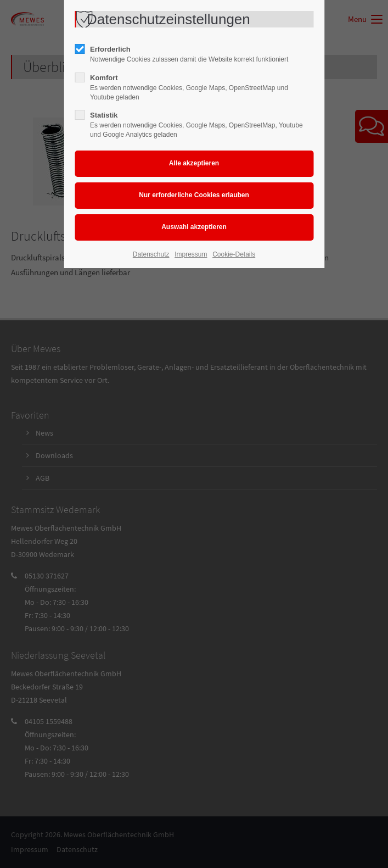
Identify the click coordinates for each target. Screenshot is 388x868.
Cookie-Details (234, 254)
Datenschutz (151, 254)
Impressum (191, 254)
